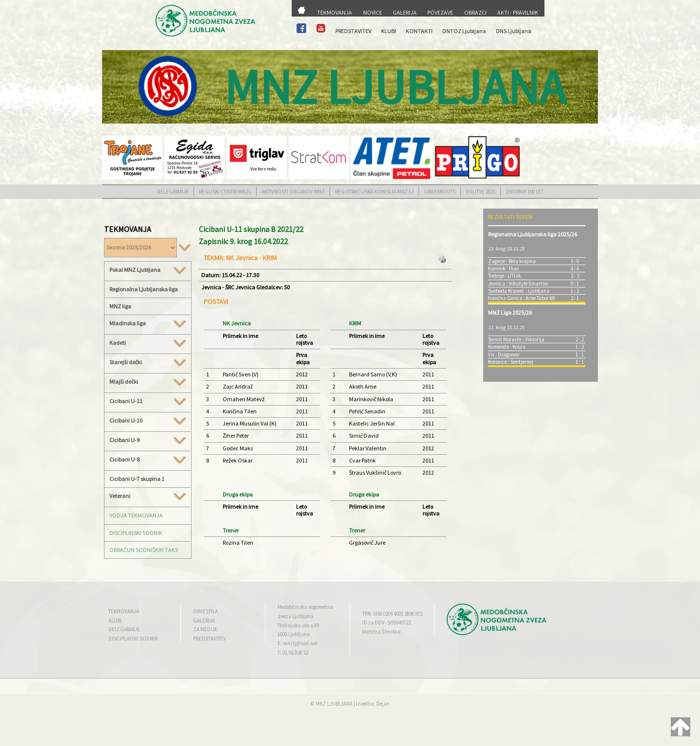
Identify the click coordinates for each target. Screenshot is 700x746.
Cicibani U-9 (148, 440)
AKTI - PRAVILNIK (518, 12)
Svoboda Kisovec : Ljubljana (519, 291)
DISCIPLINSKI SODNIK (136, 533)
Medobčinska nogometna (305, 607)
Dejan (383, 704)
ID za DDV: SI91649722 (386, 622)
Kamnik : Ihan (504, 268)
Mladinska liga (148, 323)
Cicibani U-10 (148, 421)
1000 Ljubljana (294, 634)
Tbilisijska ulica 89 (298, 625)
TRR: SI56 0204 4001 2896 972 (392, 614)
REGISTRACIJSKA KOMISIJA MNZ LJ (374, 192)
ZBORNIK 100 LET (525, 192)
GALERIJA (405, 12)
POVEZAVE (440, 12)
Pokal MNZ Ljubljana (148, 270)
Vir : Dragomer (504, 355)
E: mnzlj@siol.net (297, 643)
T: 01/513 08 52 (293, 653)
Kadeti (148, 343)
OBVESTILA (205, 611)
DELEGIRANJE (173, 192)
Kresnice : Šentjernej (511, 362)
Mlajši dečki (148, 382)
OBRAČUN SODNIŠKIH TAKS (144, 550)
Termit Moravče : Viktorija (516, 339)
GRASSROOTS (440, 192)
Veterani (148, 496)
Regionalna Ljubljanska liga (144, 289)
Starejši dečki (148, 362)
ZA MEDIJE (205, 629)
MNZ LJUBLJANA (334, 704)
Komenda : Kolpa (507, 347)
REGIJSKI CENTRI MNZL (225, 192)
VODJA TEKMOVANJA (136, 515)
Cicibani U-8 (148, 460)
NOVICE (373, 12)
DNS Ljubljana (514, 31)
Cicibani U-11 (148, 401)
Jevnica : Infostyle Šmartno (518, 284)
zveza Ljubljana (296, 616)
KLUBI (389, 31)
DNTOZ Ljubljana (464, 31)
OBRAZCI (475, 12)
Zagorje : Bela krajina (512, 261)
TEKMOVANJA (334, 12)
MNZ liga (120, 306)
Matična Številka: (382, 632)
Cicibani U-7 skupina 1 (137, 479)
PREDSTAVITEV (353, 31)
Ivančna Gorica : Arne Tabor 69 (521, 298)
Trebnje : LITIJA (504, 276)
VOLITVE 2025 (481, 192)
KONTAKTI (419, 31)
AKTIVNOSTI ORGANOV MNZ (293, 192)
